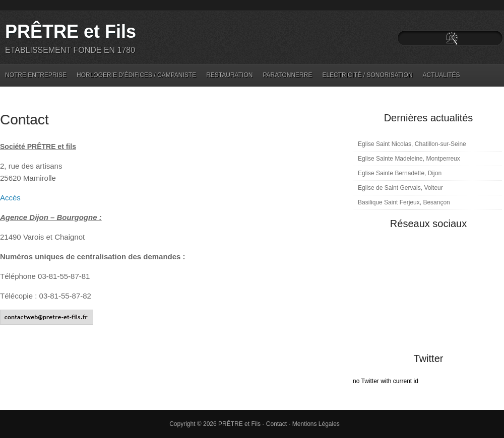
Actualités (442, 75)
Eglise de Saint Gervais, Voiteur (400, 188)
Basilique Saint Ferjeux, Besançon (404, 202)
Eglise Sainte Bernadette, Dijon (400, 173)
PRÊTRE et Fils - (242, 424)
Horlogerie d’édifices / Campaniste (136, 75)
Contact (24, 120)
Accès (10, 198)
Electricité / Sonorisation (367, 75)
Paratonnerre (287, 75)
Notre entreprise (36, 75)
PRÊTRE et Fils (71, 31)
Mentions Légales (316, 424)
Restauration (229, 75)
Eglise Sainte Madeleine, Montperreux (409, 159)
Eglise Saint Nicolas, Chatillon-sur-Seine (412, 144)
